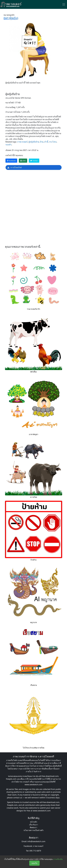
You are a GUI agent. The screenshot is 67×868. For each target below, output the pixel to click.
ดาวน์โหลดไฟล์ (15, 167)
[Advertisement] (34, 191)
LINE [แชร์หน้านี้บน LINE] (23, 161)
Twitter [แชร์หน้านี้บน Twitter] (34, 161)
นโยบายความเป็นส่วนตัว (34, 830)
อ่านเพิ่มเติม (58, 859)
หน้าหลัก (34, 822)
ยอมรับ (34, 863)
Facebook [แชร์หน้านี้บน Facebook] (11, 161)
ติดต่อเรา (33, 827)
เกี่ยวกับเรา (34, 825)
